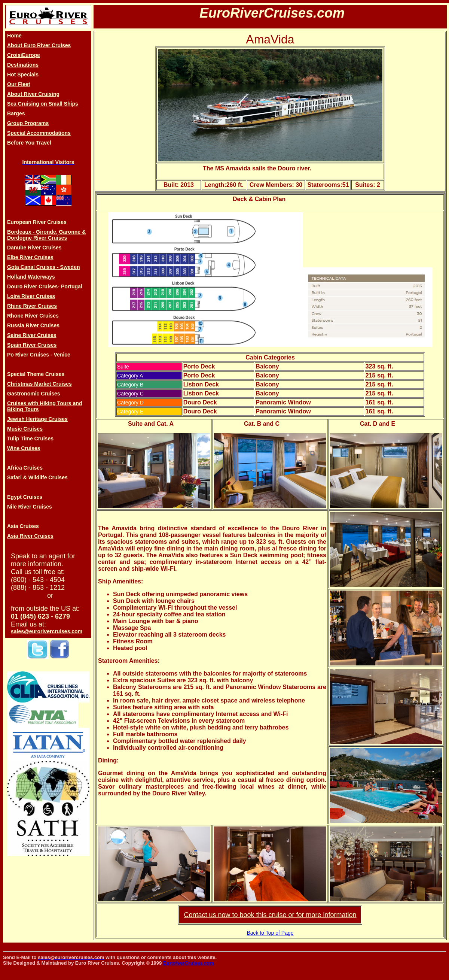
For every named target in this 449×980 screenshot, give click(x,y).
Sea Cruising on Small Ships (43, 104)
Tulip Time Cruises (30, 439)
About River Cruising (33, 94)
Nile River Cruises (30, 507)
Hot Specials (23, 75)
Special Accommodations (39, 133)
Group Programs (28, 123)
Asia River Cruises (30, 536)
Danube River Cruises (34, 248)
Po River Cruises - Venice (39, 355)
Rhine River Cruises (32, 306)
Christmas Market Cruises (39, 384)
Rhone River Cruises (33, 316)
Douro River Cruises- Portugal (45, 286)
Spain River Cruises (32, 345)
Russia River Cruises (33, 325)
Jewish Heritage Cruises (37, 419)
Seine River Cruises (32, 335)
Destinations (23, 65)
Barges (16, 113)
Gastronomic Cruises (34, 394)
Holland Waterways (31, 277)
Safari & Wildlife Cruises (37, 477)
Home (14, 36)
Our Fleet (19, 84)
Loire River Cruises (31, 296)
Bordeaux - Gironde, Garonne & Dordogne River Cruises (46, 235)
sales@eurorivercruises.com (47, 631)
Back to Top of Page (270, 933)
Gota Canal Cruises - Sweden (44, 267)
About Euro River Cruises (39, 45)
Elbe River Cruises (30, 257)
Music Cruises (25, 429)
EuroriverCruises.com (189, 963)
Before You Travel (29, 143)
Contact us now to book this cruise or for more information (270, 915)
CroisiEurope (24, 55)
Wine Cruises (24, 448)
